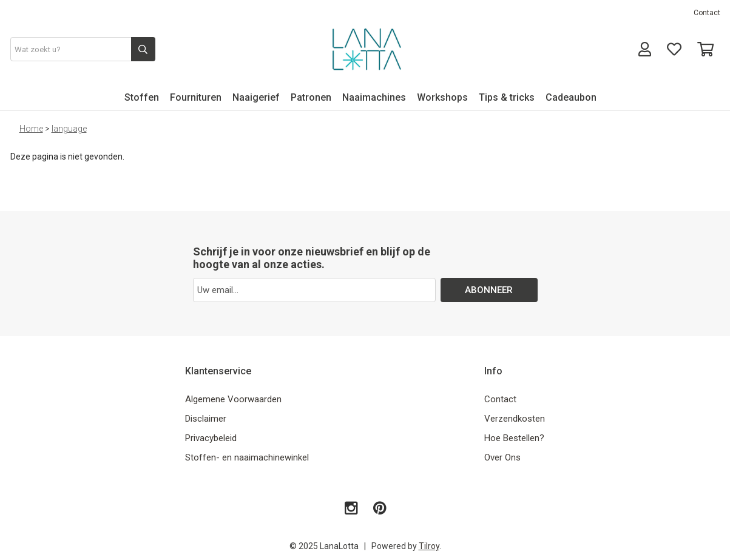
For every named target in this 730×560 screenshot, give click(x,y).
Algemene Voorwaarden (233, 399)
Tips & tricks (507, 97)
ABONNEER (489, 290)
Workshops (442, 97)
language (69, 129)
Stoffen (142, 97)
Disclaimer (206, 419)
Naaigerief (256, 97)
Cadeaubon (571, 97)
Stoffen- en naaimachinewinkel (247, 457)
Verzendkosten (515, 419)
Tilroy (429, 546)
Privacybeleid (211, 438)
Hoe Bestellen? (514, 438)
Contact (707, 13)
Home (31, 129)
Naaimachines (374, 97)
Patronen (311, 97)
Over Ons (502, 457)
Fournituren (196, 97)
